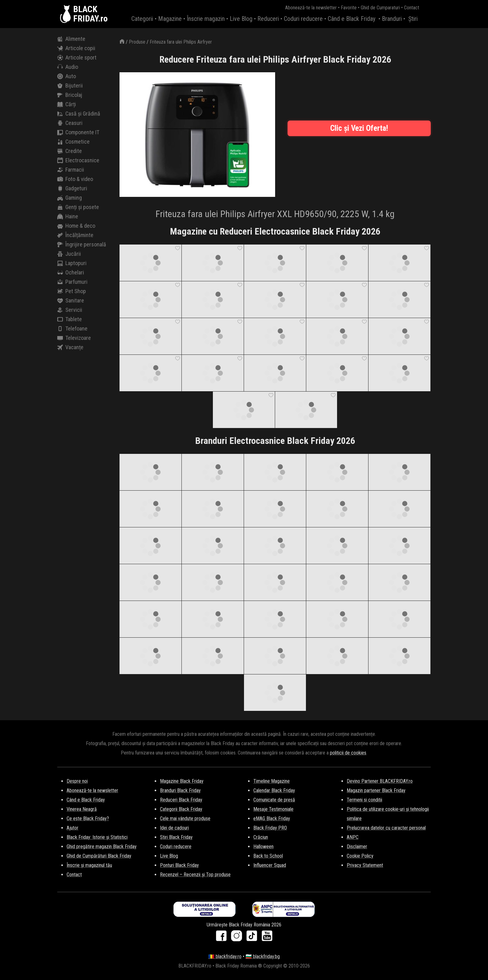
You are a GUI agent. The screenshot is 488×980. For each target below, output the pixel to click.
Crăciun (261, 837)
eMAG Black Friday (272, 818)
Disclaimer (357, 847)
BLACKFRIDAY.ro (90, 14)
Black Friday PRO (270, 828)
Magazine (170, 19)
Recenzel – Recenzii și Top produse (195, 875)
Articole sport (77, 58)
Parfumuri (72, 282)
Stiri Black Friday (176, 837)
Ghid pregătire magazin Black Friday (102, 847)
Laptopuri (72, 263)
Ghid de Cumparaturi (380, 8)
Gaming (70, 198)
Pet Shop (72, 291)
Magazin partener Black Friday (376, 790)
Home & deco (76, 226)
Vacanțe (70, 347)
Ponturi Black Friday (179, 865)
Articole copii (76, 48)
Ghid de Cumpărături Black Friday (99, 856)
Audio (68, 67)
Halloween (263, 847)
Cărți (67, 104)
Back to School (268, 856)
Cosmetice (73, 142)
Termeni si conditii (364, 800)
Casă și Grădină (79, 114)
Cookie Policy (360, 856)
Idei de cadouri (174, 828)
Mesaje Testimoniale (273, 809)
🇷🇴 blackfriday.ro (225, 956)
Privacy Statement (365, 865)
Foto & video (75, 179)
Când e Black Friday (352, 19)
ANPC (353, 837)
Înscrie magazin (206, 19)
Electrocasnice (78, 160)
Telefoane (72, 329)
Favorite (349, 8)
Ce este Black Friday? (88, 818)
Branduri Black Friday (180, 790)
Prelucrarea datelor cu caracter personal (386, 828)
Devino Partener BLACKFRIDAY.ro (380, 781)
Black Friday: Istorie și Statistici (97, 837)
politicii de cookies (348, 753)
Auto (67, 76)
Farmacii (71, 170)
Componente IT (78, 132)
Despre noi (77, 781)
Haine (68, 216)
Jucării (69, 254)
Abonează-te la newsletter (311, 8)
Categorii (142, 19)
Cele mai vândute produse (185, 818)
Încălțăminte (75, 235)
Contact (412, 8)
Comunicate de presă (274, 800)
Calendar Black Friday (274, 790)
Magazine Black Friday (182, 781)
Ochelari (71, 273)
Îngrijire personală (82, 245)
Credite (70, 151)
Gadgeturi (72, 188)
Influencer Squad (270, 865)
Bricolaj (70, 95)
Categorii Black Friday (181, 809)
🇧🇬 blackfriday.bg (263, 956)
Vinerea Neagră (82, 809)
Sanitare (71, 301)
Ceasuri (70, 123)
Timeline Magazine (272, 781)
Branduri (392, 19)
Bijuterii (70, 86)
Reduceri (268, 19)
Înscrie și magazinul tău (89, 865)
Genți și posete (78, 207)
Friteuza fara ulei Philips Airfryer (181, 42)
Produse (137, 42)
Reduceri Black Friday (181, 800)
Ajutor (73, 828)
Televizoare (74, 338)
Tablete (70, 319)
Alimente (71, 39)
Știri (413, 19)
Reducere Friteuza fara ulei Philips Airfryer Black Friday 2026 (275, 59)
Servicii (70, 310)
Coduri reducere (303, 19)
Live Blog (241, 19)
